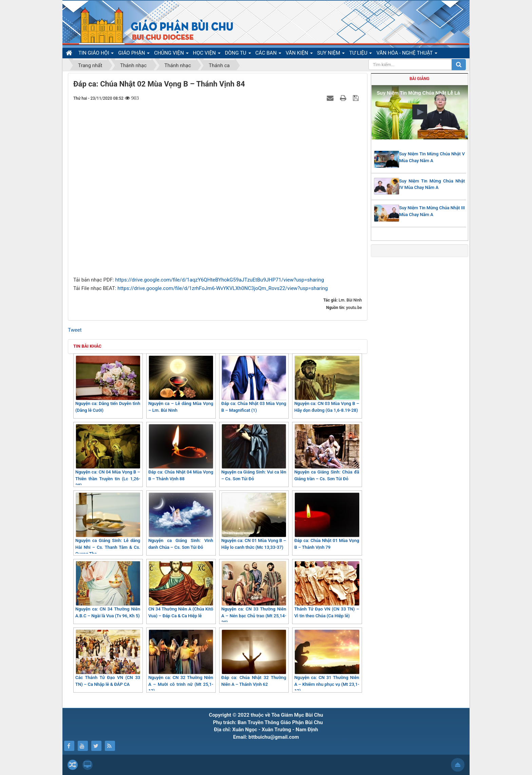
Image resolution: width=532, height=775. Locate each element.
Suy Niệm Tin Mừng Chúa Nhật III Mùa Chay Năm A (432, 211)
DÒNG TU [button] (238, 54)
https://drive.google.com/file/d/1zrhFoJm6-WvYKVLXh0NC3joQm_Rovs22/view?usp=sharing (223, 288)
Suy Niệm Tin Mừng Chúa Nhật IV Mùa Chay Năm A (432, 184)
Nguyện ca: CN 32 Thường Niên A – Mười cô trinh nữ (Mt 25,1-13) (181, 661)
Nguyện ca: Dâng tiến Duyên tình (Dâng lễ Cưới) (108, 384)
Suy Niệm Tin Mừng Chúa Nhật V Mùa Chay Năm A (432, 157)
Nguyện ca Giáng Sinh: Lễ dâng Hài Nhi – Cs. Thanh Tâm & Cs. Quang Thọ (108, 524)
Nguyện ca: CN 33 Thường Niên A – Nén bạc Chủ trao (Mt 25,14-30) (254, 593)
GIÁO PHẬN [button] (134, 54)
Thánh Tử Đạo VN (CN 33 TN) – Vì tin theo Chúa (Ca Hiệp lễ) (327, 590)
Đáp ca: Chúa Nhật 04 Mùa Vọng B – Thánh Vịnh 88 (181, 453)
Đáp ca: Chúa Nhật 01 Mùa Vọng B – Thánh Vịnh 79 (327, 521)
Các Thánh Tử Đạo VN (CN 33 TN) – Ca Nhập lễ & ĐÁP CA (108, 658)
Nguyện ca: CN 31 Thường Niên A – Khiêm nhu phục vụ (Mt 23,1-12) (327, 661)
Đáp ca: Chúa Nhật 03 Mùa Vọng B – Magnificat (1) (254, 384)
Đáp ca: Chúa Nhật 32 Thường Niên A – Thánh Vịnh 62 (254, 658)
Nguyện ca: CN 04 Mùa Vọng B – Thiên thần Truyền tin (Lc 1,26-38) (108, 456)
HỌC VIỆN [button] (207, 54)
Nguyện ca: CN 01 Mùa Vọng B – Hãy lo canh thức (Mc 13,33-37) (254, 521)
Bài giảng (419, 79)
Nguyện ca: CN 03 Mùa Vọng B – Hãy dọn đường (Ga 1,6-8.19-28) (327, 384)
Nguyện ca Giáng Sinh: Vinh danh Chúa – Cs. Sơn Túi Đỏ (181, 521)
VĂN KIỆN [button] (299, 54)
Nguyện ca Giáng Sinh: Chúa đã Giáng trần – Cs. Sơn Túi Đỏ (327, 453)
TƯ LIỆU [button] (360, 54)
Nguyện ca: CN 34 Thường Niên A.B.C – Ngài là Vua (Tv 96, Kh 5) (108, 590)
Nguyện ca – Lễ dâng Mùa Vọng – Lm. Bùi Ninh (181, 384)
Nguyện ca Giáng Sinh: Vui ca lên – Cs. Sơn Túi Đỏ (254, 453)
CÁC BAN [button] (269, 54)
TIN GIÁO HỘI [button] (96, 54)
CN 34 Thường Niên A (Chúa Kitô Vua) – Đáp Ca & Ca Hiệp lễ (181, 590)
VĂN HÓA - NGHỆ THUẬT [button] (407, 54)
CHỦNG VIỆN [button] (171, 54)
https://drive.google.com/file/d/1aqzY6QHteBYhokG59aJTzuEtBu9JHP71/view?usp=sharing (219, 280)
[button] (420, 112)
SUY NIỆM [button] (331, 54)
